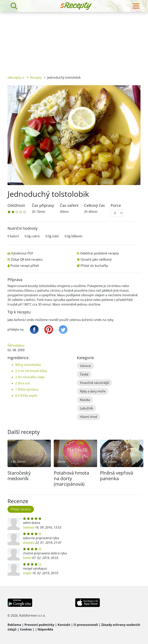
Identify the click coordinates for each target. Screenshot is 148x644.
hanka (27, 558)
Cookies (26, 629)
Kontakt (64, 625)
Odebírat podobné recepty (100, 253)
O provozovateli (86, 625)
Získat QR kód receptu (27, 259)
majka (27, 573)
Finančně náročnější (95, 383)
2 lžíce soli (23, 383)
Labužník (86, 408)
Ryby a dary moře (93, 391)
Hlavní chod (89, 417)
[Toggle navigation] (136, 6)
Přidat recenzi (21, 509)
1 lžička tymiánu (27, 389)
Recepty (36, 77)
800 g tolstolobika (28, 365)
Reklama (14, 625)
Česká (84, 374)
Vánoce (85, 366)
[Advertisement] (74, 41)
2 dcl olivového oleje (30, 377)
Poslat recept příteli (25, 266)
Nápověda (45, 629)
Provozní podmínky (39, 625)
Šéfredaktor (16, 345)
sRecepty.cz (16, 77)
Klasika (85, 400)
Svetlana (29, 527)
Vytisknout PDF (22, 253)
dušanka (29, 543)
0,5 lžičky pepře (26, 396)
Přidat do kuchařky (94, 266)
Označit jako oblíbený (96, 259)
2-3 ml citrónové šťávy (31, 371)
